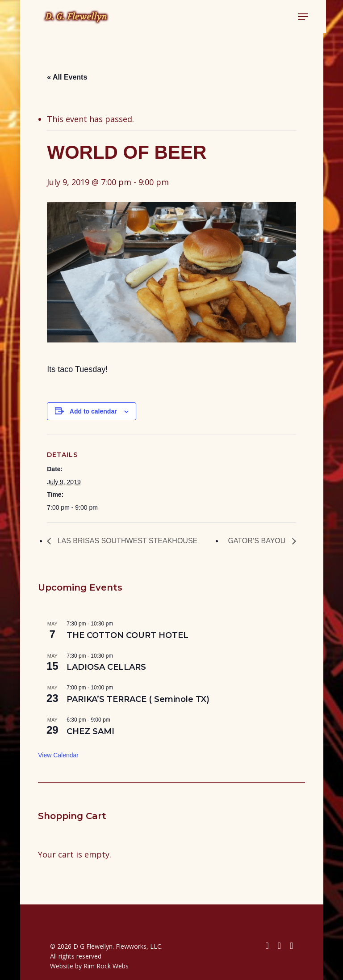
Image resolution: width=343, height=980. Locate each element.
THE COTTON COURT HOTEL (128, 635)
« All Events (67, 77)
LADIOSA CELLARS (106, 667)
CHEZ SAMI (90, 731)
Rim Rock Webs (106, 966)
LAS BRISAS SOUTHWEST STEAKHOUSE (126, 541)
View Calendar (58, 755)
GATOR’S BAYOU (257, 541)
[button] (300, 17)
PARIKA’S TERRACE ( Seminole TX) (138, 699)
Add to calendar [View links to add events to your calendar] (93, 411)
